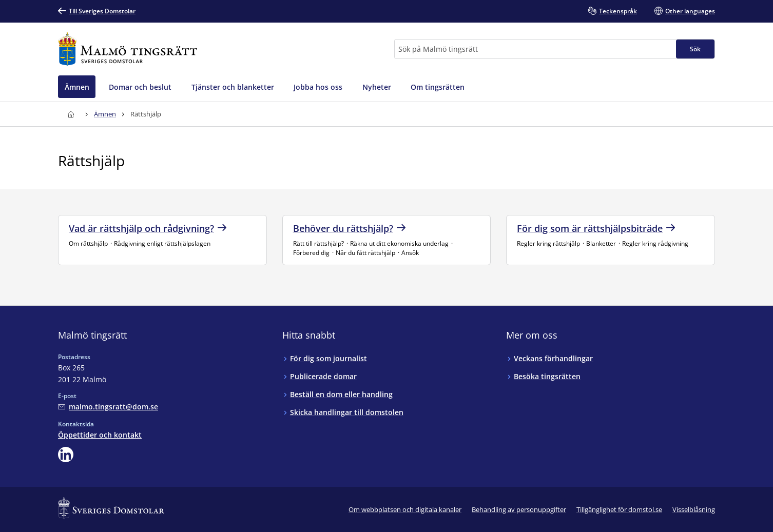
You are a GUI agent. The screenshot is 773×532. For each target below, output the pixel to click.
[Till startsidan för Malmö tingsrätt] (128, 49)
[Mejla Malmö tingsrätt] (108, 407)
